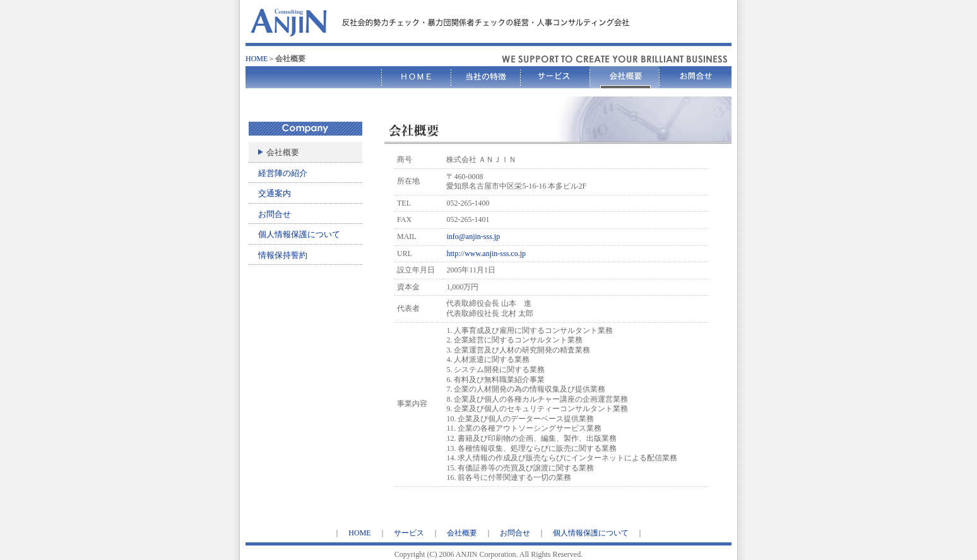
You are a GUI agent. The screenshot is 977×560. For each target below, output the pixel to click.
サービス (409, 533)
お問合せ (275, 214)
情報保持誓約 (283, 255)
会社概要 (462, 533)
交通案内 (275, 193)
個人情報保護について (299, 234)
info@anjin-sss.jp (473, 236)
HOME (257, 59)
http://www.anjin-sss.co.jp (486, 254)
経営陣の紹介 (283, 173)
